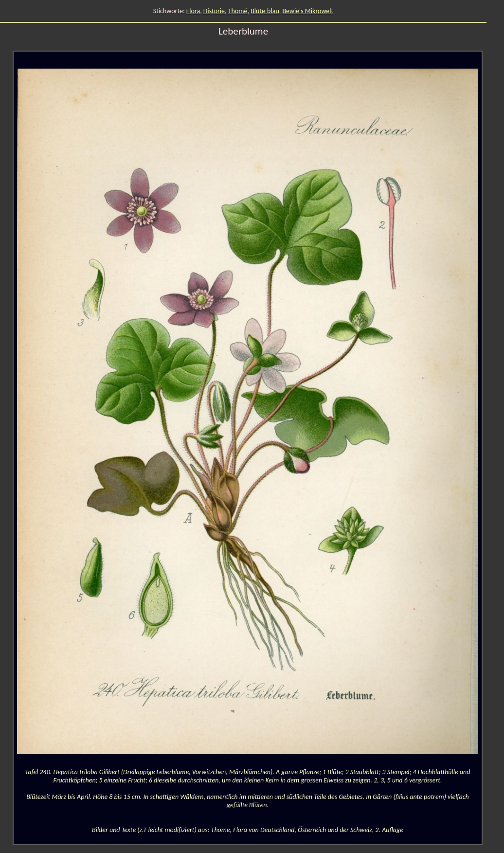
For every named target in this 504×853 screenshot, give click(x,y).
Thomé (238, 11)
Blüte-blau (265, 11)
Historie (214, 11)
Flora (193, 11)
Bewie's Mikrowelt (308, 11)
